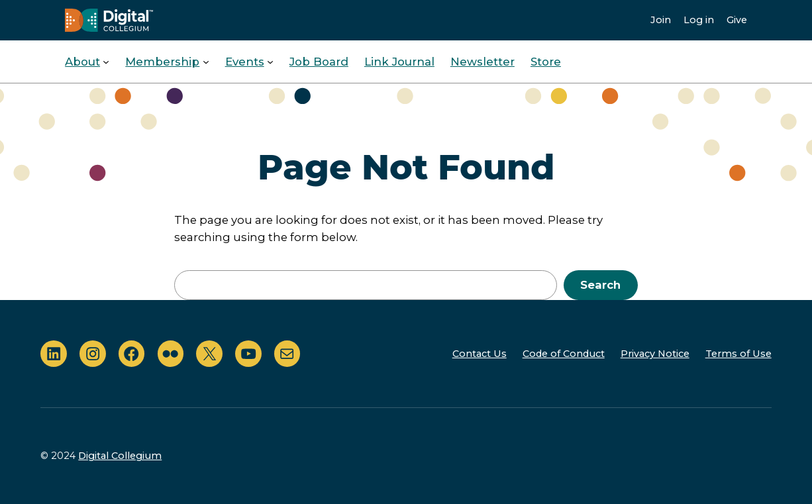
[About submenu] (106, 62)
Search (600, 285)
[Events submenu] (270, 62)
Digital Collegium (120, 456)
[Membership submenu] (206, 62)
